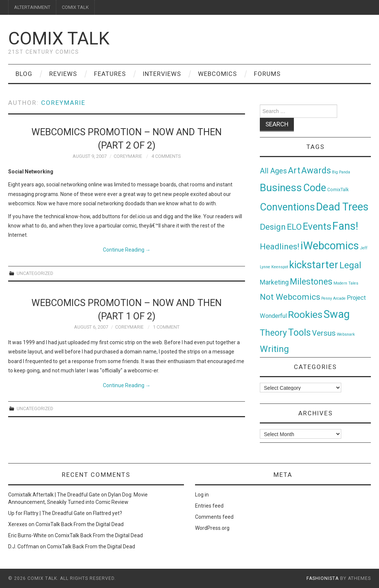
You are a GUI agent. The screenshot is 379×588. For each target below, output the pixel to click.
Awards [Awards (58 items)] (316, 170)
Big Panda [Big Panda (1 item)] (341, 172)
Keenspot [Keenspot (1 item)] (280, 267)
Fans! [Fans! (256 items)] (345, 226)
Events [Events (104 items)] (317, 226)
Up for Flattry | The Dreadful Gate (46, 513)
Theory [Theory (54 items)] (273, 333)
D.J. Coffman (24, 547)
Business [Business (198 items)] (281, 188)
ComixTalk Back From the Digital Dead (80, 524)
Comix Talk (59, 38)
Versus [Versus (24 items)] (324, 333)
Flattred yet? (108, 513)
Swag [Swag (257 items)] (337, 314)
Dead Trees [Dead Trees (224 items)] (342, 207)
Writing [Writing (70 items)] (274, 349)
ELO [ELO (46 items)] (294, 227)
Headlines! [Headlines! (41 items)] (280, 246)
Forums (267, 74)
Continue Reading (127, 250)
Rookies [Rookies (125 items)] (305, 314)
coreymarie (63, 103)
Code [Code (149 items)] (315, 188)
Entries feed (209, 506)
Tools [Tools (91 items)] (299, 333)
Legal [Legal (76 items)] (350, 265)
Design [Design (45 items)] (273, 227)
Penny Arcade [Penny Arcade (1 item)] (333, 298)
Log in (202, 495)
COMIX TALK (75, 7)
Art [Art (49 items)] (294, 171)
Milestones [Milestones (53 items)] (311, 282)
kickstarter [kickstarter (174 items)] (314, 265)
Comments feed (214, 517)
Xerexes (18, 524)
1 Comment (166, 327)
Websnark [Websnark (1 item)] (346, 334)
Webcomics (217, 74)
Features (110, 74)
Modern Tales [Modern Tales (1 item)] (346, 283)
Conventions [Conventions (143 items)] (287, 207)
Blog (24, 74)
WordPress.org (212, 528)
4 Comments (166, 156)
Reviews (63, 74)
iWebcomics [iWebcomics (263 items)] (330, 246)
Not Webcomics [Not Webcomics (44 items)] (290, 297)
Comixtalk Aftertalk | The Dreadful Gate (54, 495)
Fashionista (323, 578)
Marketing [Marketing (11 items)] (274, 282)
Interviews (162, 74)
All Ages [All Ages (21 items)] (273, 171)
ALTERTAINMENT (32, 7)
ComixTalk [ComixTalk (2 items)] (338, 190)
